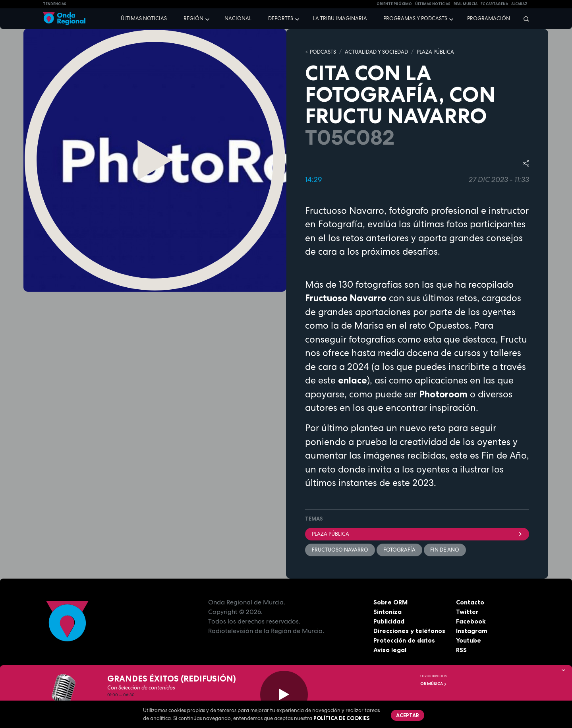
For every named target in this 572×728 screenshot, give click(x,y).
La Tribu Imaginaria (340, 18)
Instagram (472, 631)
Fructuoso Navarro (340, 550)
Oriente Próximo (394, 4)
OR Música (434, 684)
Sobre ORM (391, 602)
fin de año (445, 550)
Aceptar (408, 715)
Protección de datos (404, 640)
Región (193, 18)
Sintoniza (387, 612)
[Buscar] (524, 19)
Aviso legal (390, 650)
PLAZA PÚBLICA (435, 52)
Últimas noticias (144, 18)
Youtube (469, 640)
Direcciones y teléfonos (410, 631)
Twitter (467, 612)
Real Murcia (466, 4)
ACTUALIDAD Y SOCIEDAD (376, 52)
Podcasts (323, 52)
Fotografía (399, 550)
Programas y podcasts (415, 18)
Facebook (471, 621)
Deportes (281, 18)
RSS (462, 650)
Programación (489, 18)
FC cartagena (494, 4)
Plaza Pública (417, 534)
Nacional (238, 18)
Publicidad (389, 621)
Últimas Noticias (433, 4)
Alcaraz (519, 4)
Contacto (470, 602)
